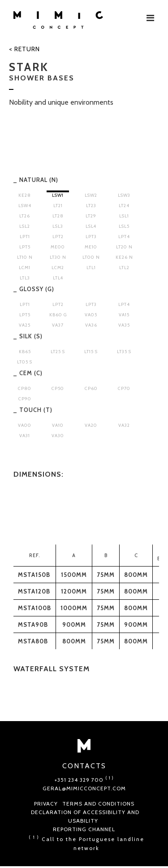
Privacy (46, 804)
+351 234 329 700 (84, 780)
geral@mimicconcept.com (84, 788)
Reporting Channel (84, 829)
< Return (24, 49)
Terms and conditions (98, 804)
